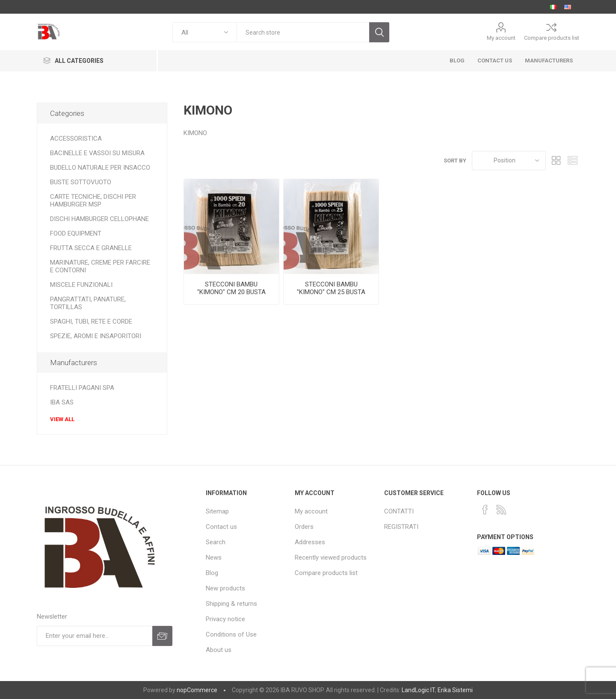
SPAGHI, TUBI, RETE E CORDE (91, 321)
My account (501, 38)
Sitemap (217, 511)
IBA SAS (62, 402)
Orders (304, 527)
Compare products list (552, 38)
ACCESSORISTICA (76, 139)
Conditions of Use (231, 634)
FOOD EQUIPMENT (76, 233)
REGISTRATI (401, 527)
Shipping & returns (231, 604)
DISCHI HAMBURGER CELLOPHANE (99, 219)
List (573, 161)
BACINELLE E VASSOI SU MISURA (97, 153)
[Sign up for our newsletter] (95, 636)
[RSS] (501, 510)
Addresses (310, 542)
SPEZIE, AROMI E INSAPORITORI (96, 336)
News (214, 557)
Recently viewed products (331, 557)
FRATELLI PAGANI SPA (82, 388)
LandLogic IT (418, 690)
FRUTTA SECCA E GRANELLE (91, 248)
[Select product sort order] (509, 161)
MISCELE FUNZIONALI (81, 285)
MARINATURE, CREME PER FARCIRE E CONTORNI (100, 266)
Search (216, 542)
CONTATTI (399, 511)
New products (225, 588)
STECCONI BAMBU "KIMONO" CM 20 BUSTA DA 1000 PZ (231, 292)
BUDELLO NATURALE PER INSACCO (100, 168)
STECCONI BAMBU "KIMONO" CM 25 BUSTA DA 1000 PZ (331, 292)
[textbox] (303, 32)
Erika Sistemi (455, 690)
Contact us (221, 527)
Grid (557, 161)
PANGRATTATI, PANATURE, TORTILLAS (88, 303)
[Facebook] (485, 510)
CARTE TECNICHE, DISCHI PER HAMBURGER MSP (93, 201)
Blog (212, 573)
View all (62, 419)
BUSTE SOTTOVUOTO (81, 182)
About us (219, 650)
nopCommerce (197, 690)
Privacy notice (225, 619)
